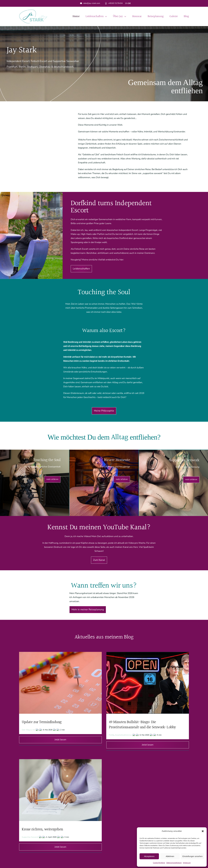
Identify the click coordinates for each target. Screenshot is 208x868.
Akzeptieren (149, 856)
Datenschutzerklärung (174, 863)
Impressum (187, 863)
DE (129, 3)
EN (126, 3)
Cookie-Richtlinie (159, 863)
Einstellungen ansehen (192, 856)
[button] (203, 831)
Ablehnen (170, 856)
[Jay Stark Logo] (33, 11)
